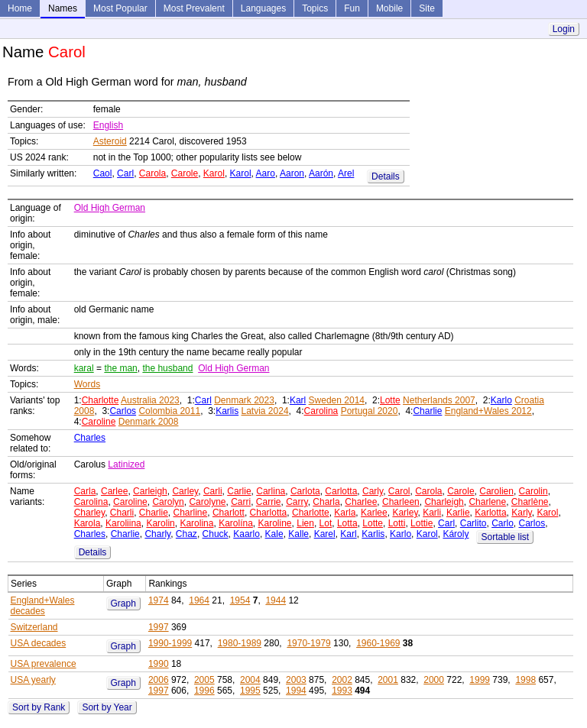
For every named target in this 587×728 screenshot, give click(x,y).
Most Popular (120, 8)
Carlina (271, 491)
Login (564, 29)
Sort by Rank (39, 707)
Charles (90, 438)
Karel (325, 534)
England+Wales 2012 (488, 411)
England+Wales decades (43, 606)
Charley (89, 513)
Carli (213, 491)
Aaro (266, 173)
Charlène (530, 502)
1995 (250, 691)
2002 (342, 680)
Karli (432, 513)
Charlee (361, 502)
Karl (298, 400)
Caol (103, 173)
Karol (214, 173)
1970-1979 (308, 643)
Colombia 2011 (169, 411)
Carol (399, 491)
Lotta (347, 523)
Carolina (321, 411)
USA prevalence (44, 664)
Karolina (196, 523)
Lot (326, 523)
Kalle (298, 534)
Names (63, 8)
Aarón (321, 173)
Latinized (126, 464)
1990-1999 (170, 643)
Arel (346, 173)
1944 (276, 600)
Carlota (305, 491)
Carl (125, 173)
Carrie (269, 502)
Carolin (533, 491)
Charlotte (101, 400)
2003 (296, 680)
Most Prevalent (194, 8)
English (108, 125)
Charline (191, 513)
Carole (185, 173)
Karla (345, 513)
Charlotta (269, 513)
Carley (185, 491)
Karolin (160, 523)
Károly (456, 534)
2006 (159, 680)
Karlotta (490, 513)
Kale (274, 534)
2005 (204, 680)
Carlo (503, 523)
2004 (250, 680)
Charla (326, 502)
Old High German (110, 208)
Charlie (427, 411)
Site (427, 8)
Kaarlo (246, 534)
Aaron (292, 173)
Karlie (458, 513)
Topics (315, 8)
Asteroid (110, 141)
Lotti (397, 523)
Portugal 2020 (370, 411)
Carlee (114, 491)
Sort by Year (107, 707)
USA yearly (33, 680)
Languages (263, 8)
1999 (480, 680)
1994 (296, 691)
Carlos (123, 411)
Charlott (229, 513)
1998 (525, 680)
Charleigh (444, 502)
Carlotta (341, 491)
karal (84, 368)
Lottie (422, 523)
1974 (159, 600)
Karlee (374, 513)
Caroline (99, 422)
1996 (204, 691)
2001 (388, 680)
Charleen (401, 502)
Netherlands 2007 (439, 400)
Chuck (216, 534)
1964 (199, 600)
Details (386, 176)
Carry (297, 502)
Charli (122, 513)
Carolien (496, 491)
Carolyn (168, 502)
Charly (157, 534)
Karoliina (123, 523)
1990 (159, 664)
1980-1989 (240, 643)
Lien (305, 523)
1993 (342, 691)
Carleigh (150, 491)
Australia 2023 (150, 400)
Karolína (236, 523)
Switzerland (34, 627)
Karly (521, 513)
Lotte (390, 400)
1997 (159, 627)
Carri (241, 502)
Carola (152, 173)
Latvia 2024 (265, 411)
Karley (405, 513)
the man (120, 368)
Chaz (186, 534)
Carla (85, 491)
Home (20, 8)
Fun (352, 8)
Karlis (227, 411)
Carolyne (207, 502)
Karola (88, 523)
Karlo (501, 400)
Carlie (239, 491)
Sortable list (505, 537)
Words (87, 384)
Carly (373, 491)
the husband (167, 368)
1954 (240, 600)
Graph (123, 603)
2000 (434, 680)
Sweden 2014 (337, 400)
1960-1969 (378, 643)
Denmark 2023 (244, 400)
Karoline (275, 523)
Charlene (487, 502)
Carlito (473, 523)
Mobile (389, 8)
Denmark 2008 (149, 422)
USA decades (39, 643)
